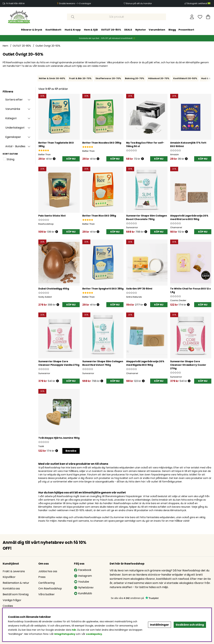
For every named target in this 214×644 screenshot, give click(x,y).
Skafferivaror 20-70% (108, 78)
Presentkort (186, 30)
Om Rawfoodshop (50, 588)
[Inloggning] (192, 17)
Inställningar (159, 625)
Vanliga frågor (12, 600)
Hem (5, 46)
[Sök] (116, 17)
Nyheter (141, 30)
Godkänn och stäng (190, 625)
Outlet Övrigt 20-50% (48, 46)
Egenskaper (13, 137)
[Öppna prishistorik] (54, 159)
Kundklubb (83, 593)
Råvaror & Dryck (32, 30)
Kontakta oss (11, 588)
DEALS (128, 30)
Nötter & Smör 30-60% (52, 78)
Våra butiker (46, 594)
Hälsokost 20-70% (159, 78)
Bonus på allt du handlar (139, 3)
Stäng (10, 159)
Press (42, 577)
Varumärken (157, 30)
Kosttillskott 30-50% (185, 78)
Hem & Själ (91, 30)
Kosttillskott (53, 30)
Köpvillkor (9, 577)
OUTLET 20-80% (111, 30)
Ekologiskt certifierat (199, 3)
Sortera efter (14, 100)
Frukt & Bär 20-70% (80, 78)
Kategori (11, 118)
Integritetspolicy (65, 634)
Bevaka (71, 451)
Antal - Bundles (15, 146)
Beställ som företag (16, 594)
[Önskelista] (200, 17)
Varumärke (13, 109)
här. (75, 630)
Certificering (46, 583)
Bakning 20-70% (135, 78)
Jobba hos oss (48, 571)
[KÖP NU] (71, 159)
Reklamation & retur (16, 583)
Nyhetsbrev (84, 587)
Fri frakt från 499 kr (15, 3)
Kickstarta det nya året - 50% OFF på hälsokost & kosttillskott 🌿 (107, 38)
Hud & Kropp (73, 30)
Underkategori (15, 128)
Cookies (8, 606)
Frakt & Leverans (14, 571)
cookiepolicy (94, 634)
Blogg (172, 30)
